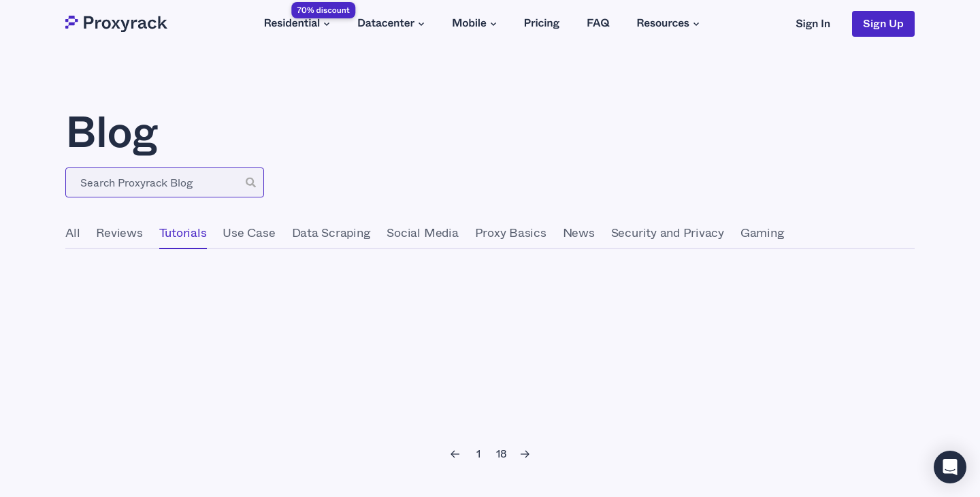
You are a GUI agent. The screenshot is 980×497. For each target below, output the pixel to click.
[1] (478, 454)
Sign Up (883, 23)
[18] (502, 454)
